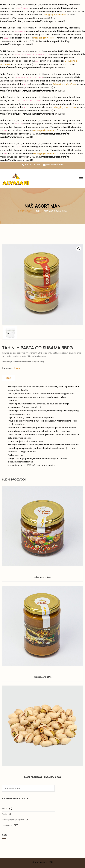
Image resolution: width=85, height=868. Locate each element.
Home (21, 211)
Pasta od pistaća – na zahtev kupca (43, 777)
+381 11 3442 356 (31, 165)
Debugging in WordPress (55, 15)
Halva (5, 809)
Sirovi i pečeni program (13, 820)
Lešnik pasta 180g (43, 577)
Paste (30, 211)
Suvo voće (7, 825)
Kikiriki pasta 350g (43, 677)
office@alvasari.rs (53, 165)
